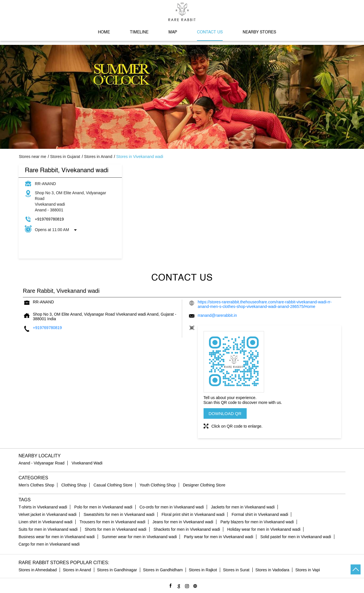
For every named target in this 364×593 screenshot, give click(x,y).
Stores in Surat (236, 570)
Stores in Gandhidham (163, 570)
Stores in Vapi (307, 570)
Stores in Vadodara (273, 570)
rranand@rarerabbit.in (217, 315)
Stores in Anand (77, 570)
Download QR (225, 413)
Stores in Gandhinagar (117, 570)
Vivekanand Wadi (87, 463)
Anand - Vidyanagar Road (42, 463)
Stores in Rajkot (203, 570)
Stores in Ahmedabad (38, 570)
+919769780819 (49, 219)
